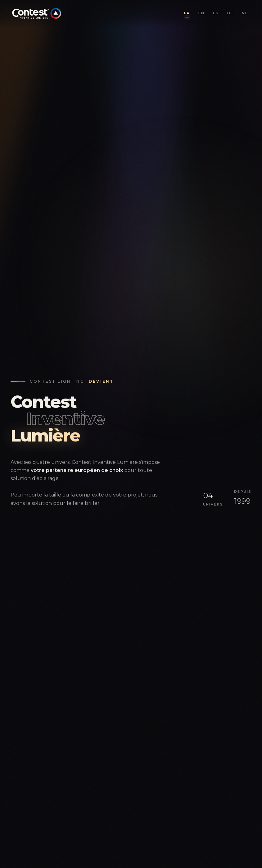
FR (187, 13)
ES (216, 13)
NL (245, 13)
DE (230, 13)
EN (201, 13)
